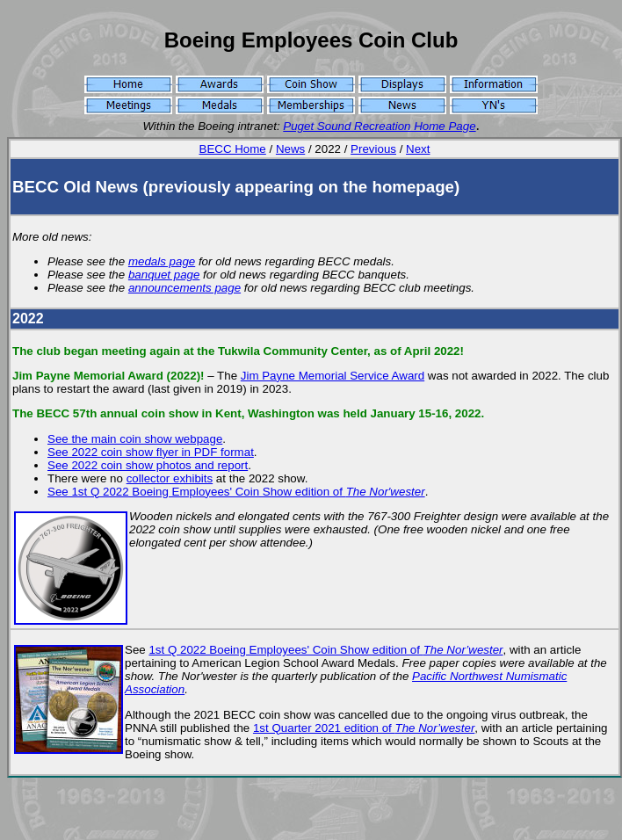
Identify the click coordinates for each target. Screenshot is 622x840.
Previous (373, 149)
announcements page (184, 288)
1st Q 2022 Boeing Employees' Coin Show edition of (325, 650)
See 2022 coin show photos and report (148, 465)
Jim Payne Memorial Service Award (333, 376)
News (290, 149)
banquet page (164, 275)
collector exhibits (170, 478)
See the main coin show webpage (135, 439)
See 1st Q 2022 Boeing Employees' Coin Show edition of (236, 492)
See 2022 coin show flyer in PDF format (151, 452)
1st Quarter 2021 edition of (364, 728)
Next (418, 149)
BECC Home (233, 149)
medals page (162, 261)
